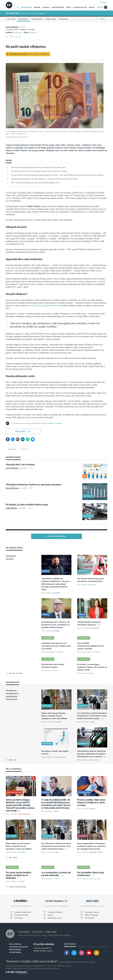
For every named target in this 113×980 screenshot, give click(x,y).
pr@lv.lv (50, 951)
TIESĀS (68, 7)
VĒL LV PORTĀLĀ (14, 769)
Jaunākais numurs (92, 912)
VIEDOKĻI (46, 7)
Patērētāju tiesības (96, 852)
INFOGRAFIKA (11, 691)
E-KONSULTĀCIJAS (80, 7)
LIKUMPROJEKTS (12, 694)
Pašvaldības (58, 722)
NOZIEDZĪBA (11, 556)
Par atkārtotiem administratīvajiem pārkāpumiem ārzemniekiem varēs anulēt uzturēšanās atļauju (92, 716)
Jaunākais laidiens (55, 912)
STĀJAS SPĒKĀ (11, 699)
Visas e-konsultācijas (18, 887)
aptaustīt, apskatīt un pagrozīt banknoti (43, 306)
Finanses (25, 449)
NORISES (37, 7)
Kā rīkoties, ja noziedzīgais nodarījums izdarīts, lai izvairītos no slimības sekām (92, 667)
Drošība (92, 722)
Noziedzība (33, 33)
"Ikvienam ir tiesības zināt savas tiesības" (32, 961)
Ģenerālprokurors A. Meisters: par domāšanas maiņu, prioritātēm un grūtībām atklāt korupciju (56, 625)
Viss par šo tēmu (16, 673)
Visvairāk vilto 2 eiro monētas (20, 465)
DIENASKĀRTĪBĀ (58, 7)
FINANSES (10, 559)
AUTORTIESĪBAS (15, 952)
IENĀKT (104, 3)
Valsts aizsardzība (24, 814)
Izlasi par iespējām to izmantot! (52, 423)
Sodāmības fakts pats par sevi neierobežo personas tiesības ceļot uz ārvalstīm (56, 646)
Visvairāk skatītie (21, 915)
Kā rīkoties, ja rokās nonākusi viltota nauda (27, 505)
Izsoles (50, 915)
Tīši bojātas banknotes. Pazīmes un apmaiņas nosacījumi (33, 485)
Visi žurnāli (89, 918)
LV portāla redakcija (44, 944)
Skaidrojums (18, 33)
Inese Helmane (12, 27)
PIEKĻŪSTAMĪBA (15, 950)
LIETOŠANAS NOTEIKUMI (18, 947)
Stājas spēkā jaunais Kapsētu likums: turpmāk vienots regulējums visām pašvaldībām (54, 716)
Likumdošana (94, 760)
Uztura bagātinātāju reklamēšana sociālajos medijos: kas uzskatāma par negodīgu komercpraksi (91, 846)
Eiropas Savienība (60, 757)
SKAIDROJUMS (12, 697)
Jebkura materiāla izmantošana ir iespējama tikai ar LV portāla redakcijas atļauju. (39, 966)
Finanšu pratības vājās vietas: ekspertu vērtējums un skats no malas (91, 803)
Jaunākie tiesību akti (23, 912)
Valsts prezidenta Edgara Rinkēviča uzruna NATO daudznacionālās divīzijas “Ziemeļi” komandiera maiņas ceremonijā (20, 805)
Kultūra (56, 811)
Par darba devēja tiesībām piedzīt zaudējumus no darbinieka (19, 875)
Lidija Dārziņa (11, 508)
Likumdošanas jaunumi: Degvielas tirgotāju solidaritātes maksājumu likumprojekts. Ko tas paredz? (91, 754)
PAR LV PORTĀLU (15, 944)
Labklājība (21, 881)
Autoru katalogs (91, 915)
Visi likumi (19, 918)
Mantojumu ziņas (55, 918)
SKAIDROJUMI (27, 7)
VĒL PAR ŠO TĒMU (14, 548)
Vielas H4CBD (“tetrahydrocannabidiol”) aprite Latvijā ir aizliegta (91, 646)
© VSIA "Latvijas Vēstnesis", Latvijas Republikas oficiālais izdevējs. (33, 969)
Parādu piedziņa (95, 879)
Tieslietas (57, 879)
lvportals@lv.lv (46, 948)
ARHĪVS (92, 7)
